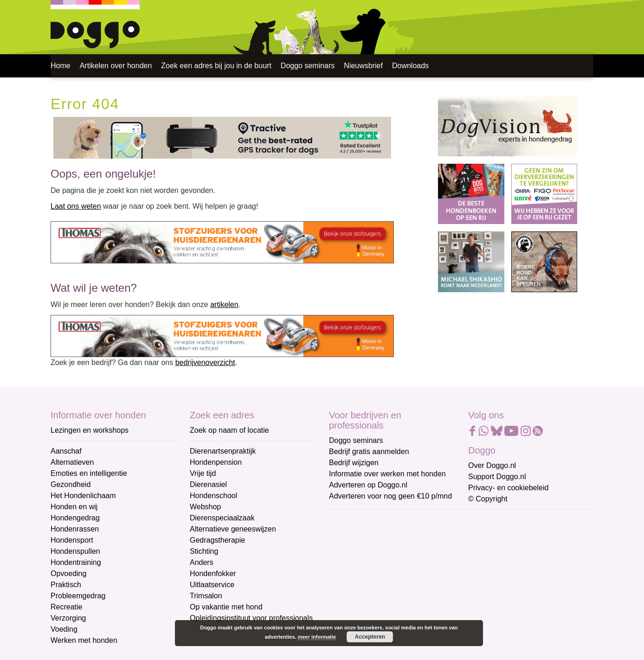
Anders (202, 562)
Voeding (64, 629)
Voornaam (347, 552)
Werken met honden (84, 640)
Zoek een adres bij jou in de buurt (216, 66)
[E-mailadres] (395, 535)
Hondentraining (76, 562)
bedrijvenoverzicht (205, 362)
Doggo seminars (308, 66)
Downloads (410, 66)
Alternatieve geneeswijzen (233, 529)
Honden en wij (74, 507)
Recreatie (66, 607)
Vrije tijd (203, 473)
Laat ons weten (76, 206)
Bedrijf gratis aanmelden (369, 452)
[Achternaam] (395, 597)
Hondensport (72, 540)
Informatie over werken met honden (387, 474)
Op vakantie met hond (226, 607)
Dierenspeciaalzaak (222, 518)
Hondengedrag (75, 518)
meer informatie (317, 637)
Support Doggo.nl (497, 477)
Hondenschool (213, 496)
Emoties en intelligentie (89, 473)
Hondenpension (216, 462)
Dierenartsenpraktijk (223, 451)
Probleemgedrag (78, 596)
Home (61, 66)
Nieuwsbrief (363, 66)
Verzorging (68, 618)
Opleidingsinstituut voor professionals (251, 618)
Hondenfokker (213, 573)
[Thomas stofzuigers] (222, 243)
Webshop (205, 507)
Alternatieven (72, 462)
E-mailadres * (352, 521)
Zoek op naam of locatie (229, 430)
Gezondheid (71, 484)
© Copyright (488, 499)
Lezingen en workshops (90, 430)
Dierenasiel (208, 484)
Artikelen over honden (116, 66)
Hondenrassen (75, 529)
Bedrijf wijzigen (354, 463)
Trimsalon (206, 596)
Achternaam (349, 582)
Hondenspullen (75, 551)
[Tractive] (222, 137)
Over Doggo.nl (492, 465)
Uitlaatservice (212, 585)
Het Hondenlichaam (83, 496)
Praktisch (66, 585)
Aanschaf (66, 451)
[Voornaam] (395, 566)
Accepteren (370, 637)
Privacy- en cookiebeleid (508, 488)
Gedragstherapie (217, 540)
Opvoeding (68, 573)
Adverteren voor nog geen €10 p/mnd (390, 496)
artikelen (224, 304)
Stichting (204, 551)
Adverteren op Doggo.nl (368, 485)
